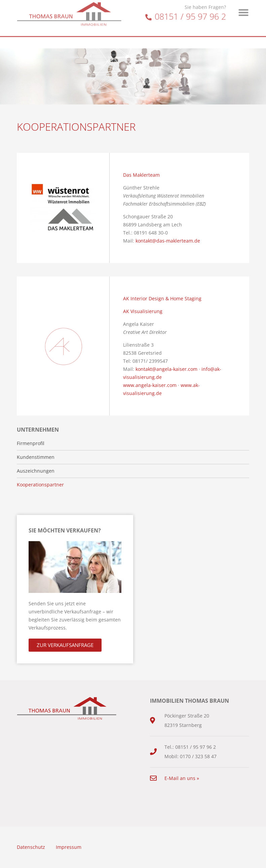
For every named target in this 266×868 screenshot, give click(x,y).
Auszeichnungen (36, 471)
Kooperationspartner (40, 485)
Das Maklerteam (141, 175)
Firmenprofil (31, 443)
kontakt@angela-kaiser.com (166, 369)
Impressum (69, 847)
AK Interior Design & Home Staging (162, 298)
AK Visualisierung (143, 311)
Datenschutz (31, 847)
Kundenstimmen (36, 457)
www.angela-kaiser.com (150, 385)
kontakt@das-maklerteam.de (168, 241)
